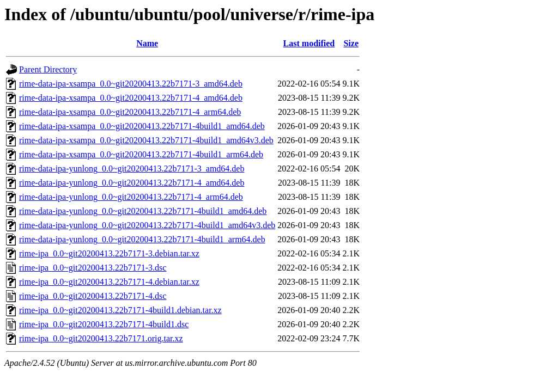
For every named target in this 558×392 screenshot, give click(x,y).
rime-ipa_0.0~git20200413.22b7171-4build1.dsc (104, 324)
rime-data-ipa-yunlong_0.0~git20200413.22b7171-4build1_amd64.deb (143, 211)
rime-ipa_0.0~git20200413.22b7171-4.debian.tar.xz (109, 282)
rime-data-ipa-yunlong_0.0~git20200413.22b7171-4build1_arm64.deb (142, 239)
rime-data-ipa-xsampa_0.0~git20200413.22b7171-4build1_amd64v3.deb (146, 140)
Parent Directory (48, 69)
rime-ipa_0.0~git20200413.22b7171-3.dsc (93, 268)
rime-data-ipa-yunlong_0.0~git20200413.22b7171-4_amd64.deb (132, 183)
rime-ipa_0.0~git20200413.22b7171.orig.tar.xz (101, 338)
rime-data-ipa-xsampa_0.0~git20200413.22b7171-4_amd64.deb (131, 98)
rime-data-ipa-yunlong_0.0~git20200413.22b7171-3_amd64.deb (132, 169)
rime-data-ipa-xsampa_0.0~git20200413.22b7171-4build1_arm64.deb (141, 154)
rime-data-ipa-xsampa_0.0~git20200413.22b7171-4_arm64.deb (130, 112)
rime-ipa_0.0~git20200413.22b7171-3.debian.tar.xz (109, 253)
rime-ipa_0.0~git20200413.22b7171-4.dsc (93, 296)
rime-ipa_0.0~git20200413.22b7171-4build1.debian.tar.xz (120, 310)
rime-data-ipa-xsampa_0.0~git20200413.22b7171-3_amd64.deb (131, 84)
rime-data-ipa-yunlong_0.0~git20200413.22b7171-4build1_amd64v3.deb (147, 225)
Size (351, 43)
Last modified (309, 43)
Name (147, 43)
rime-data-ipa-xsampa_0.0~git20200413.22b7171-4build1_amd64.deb (142, 126)
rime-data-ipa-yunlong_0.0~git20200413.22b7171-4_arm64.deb (131, 197)
